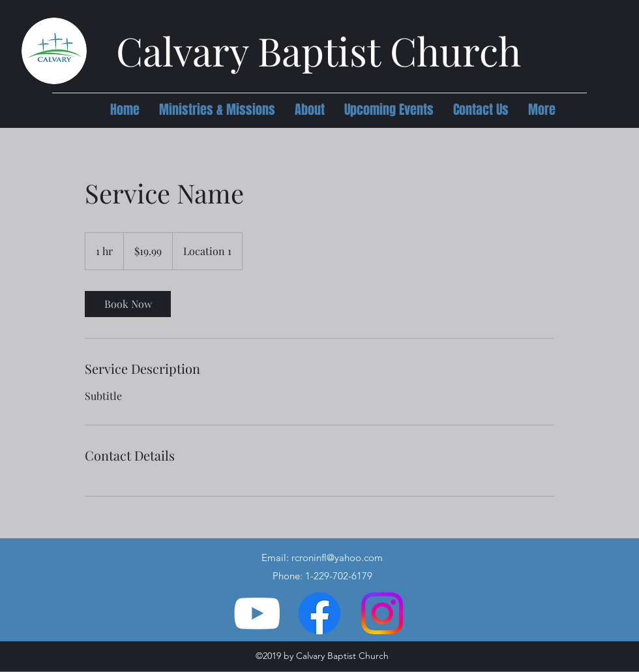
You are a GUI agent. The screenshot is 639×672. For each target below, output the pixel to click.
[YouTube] (257, 613)
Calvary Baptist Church (319, 50)
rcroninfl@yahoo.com (337, 557)
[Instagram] (382, 613)
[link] (128, 304)
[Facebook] (319, 613)
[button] (217, 110)
